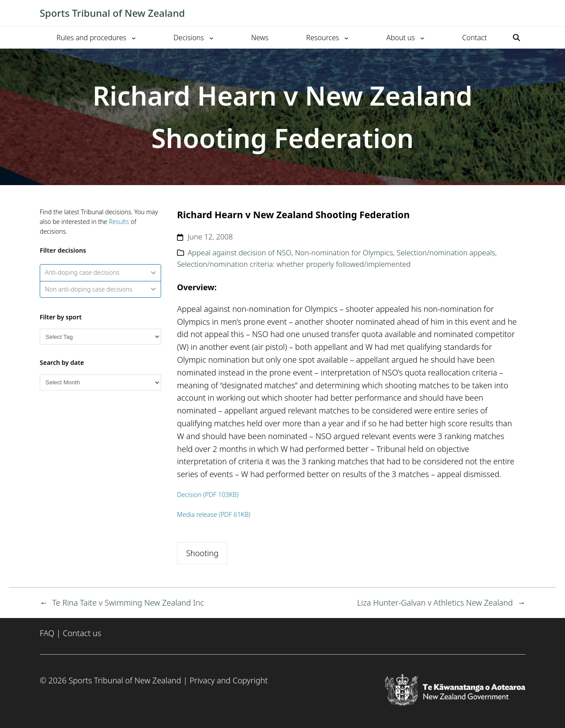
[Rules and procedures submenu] (134, 38)
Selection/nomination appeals (446, 252)
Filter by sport (61, 317)
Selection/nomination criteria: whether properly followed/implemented (294, 264)
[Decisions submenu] (211, 38)
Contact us (82, 633)
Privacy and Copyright (228, 680)
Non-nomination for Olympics (344, 252)
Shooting (202, 553)
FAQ (47, 633)
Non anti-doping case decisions (101, 289)
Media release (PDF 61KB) (214, 514)
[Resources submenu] (347, 38)
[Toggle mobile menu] (521, 13)
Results (119, 222)
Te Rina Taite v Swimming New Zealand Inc (128, 603)
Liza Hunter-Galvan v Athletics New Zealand (435, 603)
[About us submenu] (422, 38)
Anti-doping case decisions (101, 272)
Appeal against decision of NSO (239, 252)
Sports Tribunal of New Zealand (112, 13)
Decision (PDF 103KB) (208, 495)
